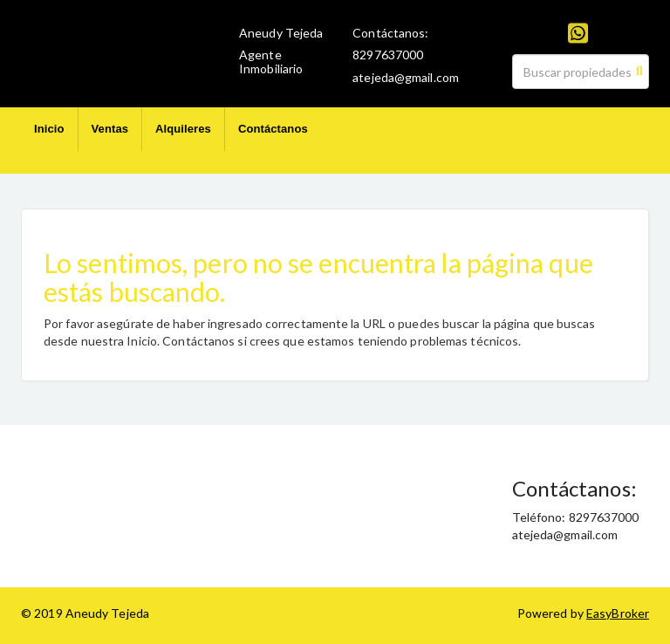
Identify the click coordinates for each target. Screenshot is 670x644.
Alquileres (183, 129)
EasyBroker (618, 613)
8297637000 (388, 55)
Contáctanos (273, 129)
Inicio (49, 129)
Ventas (110, 129)
